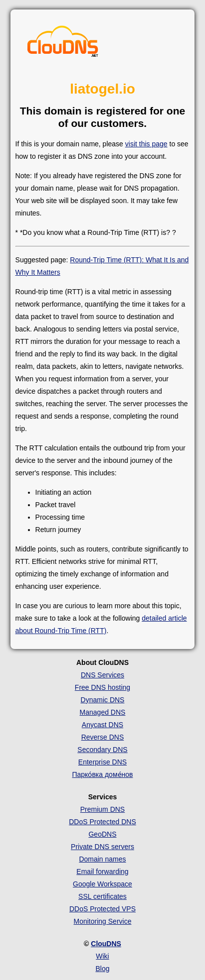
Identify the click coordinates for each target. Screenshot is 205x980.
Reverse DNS (103, 737)
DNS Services (102, 675)
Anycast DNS (102, 725)
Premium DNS (102, 809)
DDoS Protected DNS (102, 822)
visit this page (146, 144)
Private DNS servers (102, 847)
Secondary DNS (102, 750)
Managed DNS (103, 712)
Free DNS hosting (102, 687)
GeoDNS (102, 834)
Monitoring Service (103, 921)
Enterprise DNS (102, 762)
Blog (102, 969)
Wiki (102, 956)
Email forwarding (102, 871)
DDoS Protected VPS (102, 909)
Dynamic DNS (103, 700)
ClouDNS (106, 944)
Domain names (102, 859)
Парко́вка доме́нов (102, 774)
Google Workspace (102, 884)
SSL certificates (102, 896)
